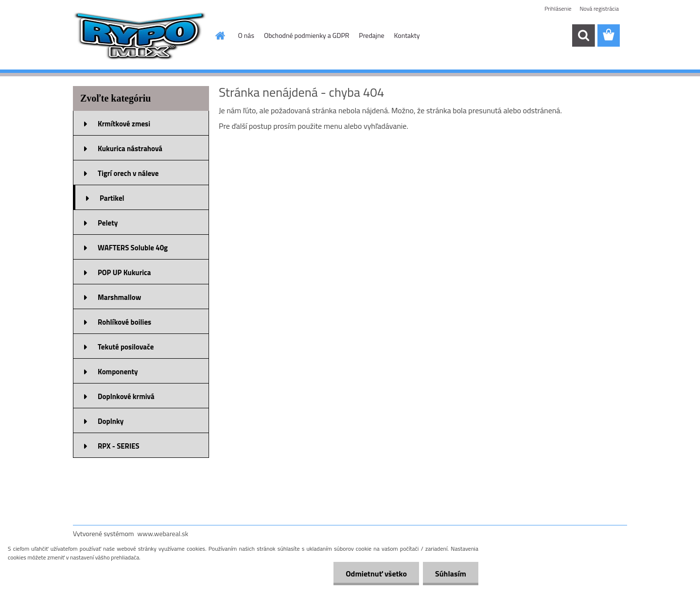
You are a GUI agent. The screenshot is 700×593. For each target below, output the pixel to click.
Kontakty (407, 35)
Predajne (371, 35)
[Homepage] (220, 35)
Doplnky (111, 421)
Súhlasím (451, 574)
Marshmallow (119, 297)
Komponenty (118, 372)
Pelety (108, 223)
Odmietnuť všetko (376, 574)
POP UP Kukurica (124, 272)
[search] (583, 35)
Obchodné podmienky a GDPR (306, 35)
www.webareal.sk (163, 533)
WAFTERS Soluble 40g (133, 248)
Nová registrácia (599, 9)
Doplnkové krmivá (126, 396)
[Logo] (140, 36)
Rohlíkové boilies (124, 322)
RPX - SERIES (119, 446)
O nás (246, 35)
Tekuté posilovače (126, 347)
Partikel (112, 198)
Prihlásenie (558, 9)
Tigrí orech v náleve (128, 173)
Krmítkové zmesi (124, 124)
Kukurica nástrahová (130, 148)
